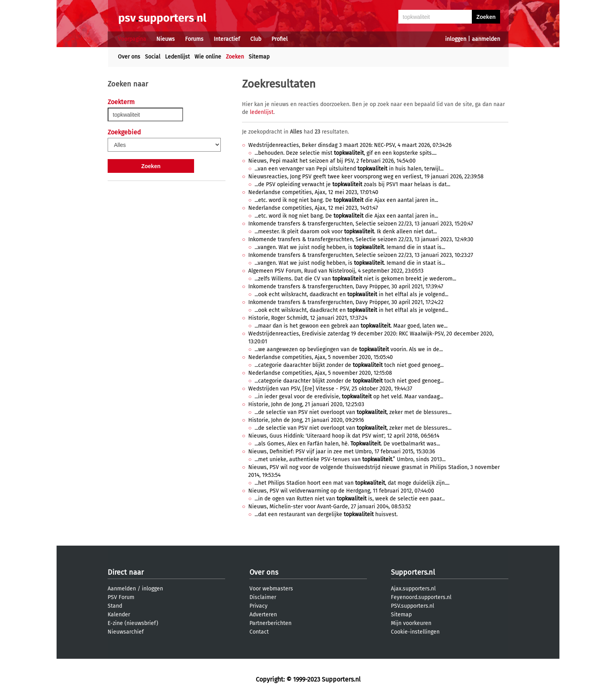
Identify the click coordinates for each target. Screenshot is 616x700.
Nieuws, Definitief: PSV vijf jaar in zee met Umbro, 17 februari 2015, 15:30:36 (342, 452)
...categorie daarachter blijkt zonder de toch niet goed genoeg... (349, 365)
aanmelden (486, 39)
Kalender (119, 615)
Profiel (280, 39)
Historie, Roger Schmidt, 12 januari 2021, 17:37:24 (308, 318)
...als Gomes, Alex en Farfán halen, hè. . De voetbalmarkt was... (347, 444)
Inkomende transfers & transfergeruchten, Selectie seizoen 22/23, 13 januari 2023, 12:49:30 (361, 239)
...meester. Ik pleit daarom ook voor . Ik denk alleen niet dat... (346, 232)
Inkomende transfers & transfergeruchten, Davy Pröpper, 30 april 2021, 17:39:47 (346, 287)
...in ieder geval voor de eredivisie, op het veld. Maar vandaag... (349, 397)
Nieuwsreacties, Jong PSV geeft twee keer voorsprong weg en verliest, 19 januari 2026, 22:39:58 (366, 177)
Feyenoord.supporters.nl (421, 597)
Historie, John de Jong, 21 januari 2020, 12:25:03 (306, 404)
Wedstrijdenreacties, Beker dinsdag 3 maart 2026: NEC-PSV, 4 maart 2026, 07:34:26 (350, 145)
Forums (194, 39)
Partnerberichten (270, 623)
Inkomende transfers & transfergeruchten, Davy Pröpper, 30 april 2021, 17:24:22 (346, 302)
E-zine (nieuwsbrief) (133, 623)
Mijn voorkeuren (411, 623)
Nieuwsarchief (126, 632)
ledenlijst (262, 112)
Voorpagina (132, 39)
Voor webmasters (271, 589)
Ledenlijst (177, 57)
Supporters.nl (413, 572)
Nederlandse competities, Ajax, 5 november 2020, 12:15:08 (320, 373)
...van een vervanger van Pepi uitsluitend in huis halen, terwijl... (349, 169)
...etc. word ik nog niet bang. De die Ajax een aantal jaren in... (346, 200)
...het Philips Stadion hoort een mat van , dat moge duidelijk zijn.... (352, 483)
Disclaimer (263, 597)
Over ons (129, 57)
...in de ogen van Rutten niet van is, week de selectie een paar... (350, 499)
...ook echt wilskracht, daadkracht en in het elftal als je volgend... (351, 294)
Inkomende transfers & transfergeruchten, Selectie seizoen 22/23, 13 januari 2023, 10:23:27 (361, 255)
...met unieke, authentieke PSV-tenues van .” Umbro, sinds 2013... (350, 459)
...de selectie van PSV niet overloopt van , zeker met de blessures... (353, 412)
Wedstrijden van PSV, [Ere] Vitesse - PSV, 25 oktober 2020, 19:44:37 (330, 389)
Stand (115, 606)
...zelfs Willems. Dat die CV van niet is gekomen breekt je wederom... (355, 279)
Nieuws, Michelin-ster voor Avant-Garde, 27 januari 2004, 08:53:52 (330, 507)
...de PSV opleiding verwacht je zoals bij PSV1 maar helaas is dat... (352, 184)
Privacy (258, 606)
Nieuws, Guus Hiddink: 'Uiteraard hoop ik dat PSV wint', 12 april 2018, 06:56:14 (344, 436)
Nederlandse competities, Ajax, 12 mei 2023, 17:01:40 (313, 192)
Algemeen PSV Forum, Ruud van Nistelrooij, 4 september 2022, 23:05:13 (336, 271)
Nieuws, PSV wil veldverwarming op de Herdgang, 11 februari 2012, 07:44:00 (341, 491)
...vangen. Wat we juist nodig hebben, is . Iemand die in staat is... (350, 247)
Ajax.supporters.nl (413, 589)
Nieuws (166, 39)
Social (153, 57)
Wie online (208, 57)
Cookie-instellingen (415, 632)
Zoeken (235, 57)
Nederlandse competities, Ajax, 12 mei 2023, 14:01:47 (313, 208)
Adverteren (263, 615)
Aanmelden (122, 589)
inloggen (456, 39)
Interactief (227, 39)
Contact (259, 632)
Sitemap (259, 57)
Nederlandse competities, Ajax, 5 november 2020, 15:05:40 (321, 357)
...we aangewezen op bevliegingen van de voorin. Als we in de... (349, 349)
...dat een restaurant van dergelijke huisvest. (326, 514)
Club (256, 39)
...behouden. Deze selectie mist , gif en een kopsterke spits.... (346, 153)
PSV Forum (121, 597)
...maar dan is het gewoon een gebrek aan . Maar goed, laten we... (351, 326)
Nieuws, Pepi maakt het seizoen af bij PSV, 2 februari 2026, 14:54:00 (332, 161)
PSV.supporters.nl (412, 606)
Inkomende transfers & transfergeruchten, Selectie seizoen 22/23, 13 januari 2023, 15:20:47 (361, 224)
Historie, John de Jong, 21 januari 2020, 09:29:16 (306, 420)
